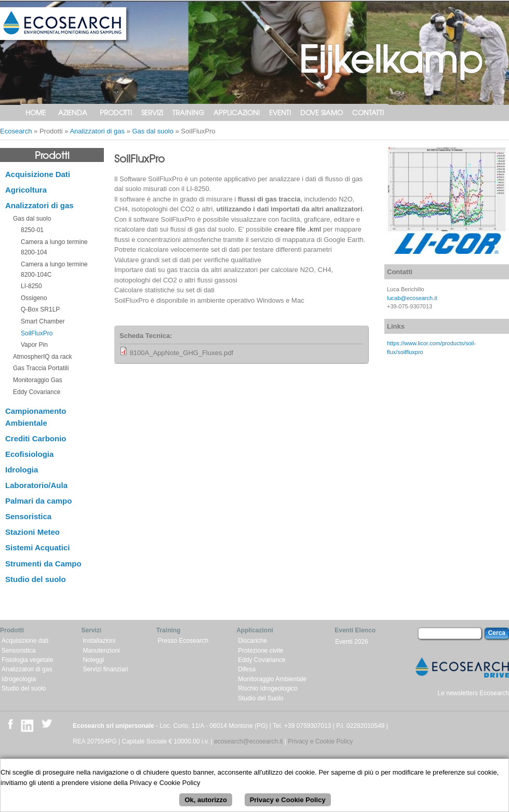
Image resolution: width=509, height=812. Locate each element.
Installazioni (99, 641)
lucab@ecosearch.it (412, 298)
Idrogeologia (19, 679)
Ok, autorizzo (206, 802)
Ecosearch (16, 131)
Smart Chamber (43, 321)
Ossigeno (34, 298)
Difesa (247, 669)
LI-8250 (31, 286)
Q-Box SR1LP (40, 309)
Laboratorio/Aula (36, 485)
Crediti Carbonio (36, 438)
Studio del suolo (36, 579)
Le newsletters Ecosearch (473, 693)
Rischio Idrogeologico (268, 688)
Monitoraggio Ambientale (272, 679)
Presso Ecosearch (183, 641)
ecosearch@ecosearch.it (248, 741)
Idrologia (22, 470)
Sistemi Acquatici (37, 547)
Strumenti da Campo (43, 564)
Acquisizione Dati (38, 174)
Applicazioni (237, 112)
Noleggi (93, 660)
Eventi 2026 (351, 642)
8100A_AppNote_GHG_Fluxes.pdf (182, 353)
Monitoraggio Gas (38, 380)
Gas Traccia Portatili (41, 368)
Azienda (73, 112)
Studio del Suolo (260, 698)
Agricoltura (26, 190)
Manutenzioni (101, 651)
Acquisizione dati (25, 641)
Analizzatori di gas (97, 131)
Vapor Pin (34, 345)
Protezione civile (260, 651)
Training (188, 112)
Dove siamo (322, 112)
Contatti (368, 112)
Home (36, 112)
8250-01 (32, 230)
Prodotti (116, 112)
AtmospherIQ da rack (42, 357)
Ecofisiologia (29, 454)
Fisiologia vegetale (27, 660)
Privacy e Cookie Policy (320, 741)
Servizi (152, 112)
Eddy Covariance (37, 392)
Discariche (252, 641)
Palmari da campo (38, 501)
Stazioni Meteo (32, 532)
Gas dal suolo (153, 131)
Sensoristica (28, 516)
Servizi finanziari (105, 669)
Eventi (280, 112)
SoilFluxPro (37, 333)
